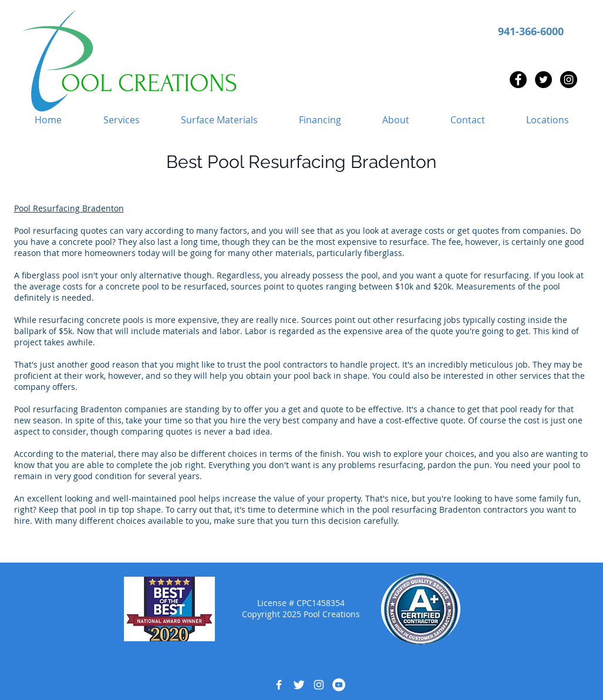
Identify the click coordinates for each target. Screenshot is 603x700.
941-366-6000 (531, 31)
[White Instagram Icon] (319, 685)
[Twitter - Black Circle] (543, 80)
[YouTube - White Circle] (339, 685)
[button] (122, 120)
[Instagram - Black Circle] (569, 80)
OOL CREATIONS (149, 83)
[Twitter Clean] (299, 685)
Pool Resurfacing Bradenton (69, 208)
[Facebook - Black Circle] (518, 80)
